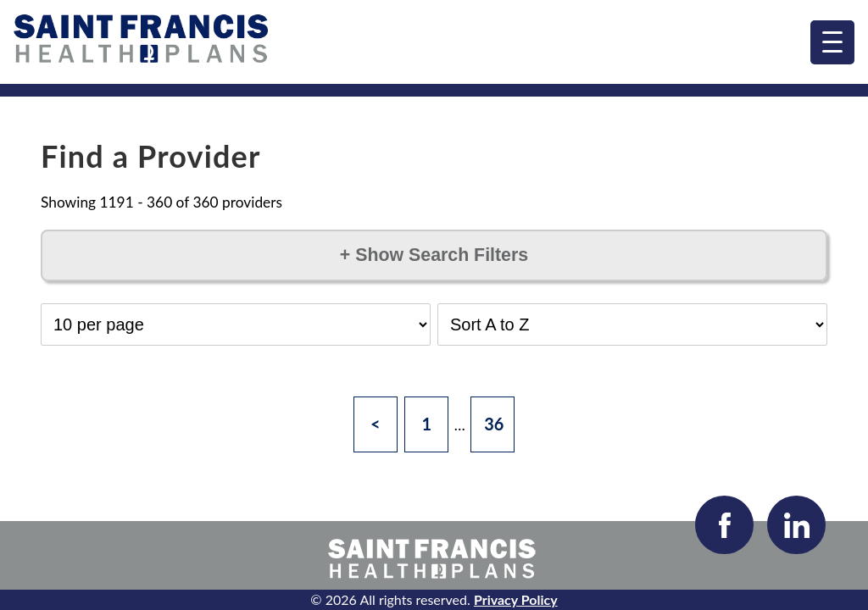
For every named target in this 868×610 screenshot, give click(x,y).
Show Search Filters (434, 255)
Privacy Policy (516, 599)
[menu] (832, 42)
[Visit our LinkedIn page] (796, 525)
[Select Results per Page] (236, 324)
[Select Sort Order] (632, 324)
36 (494, 424)
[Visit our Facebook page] (724, 525)
